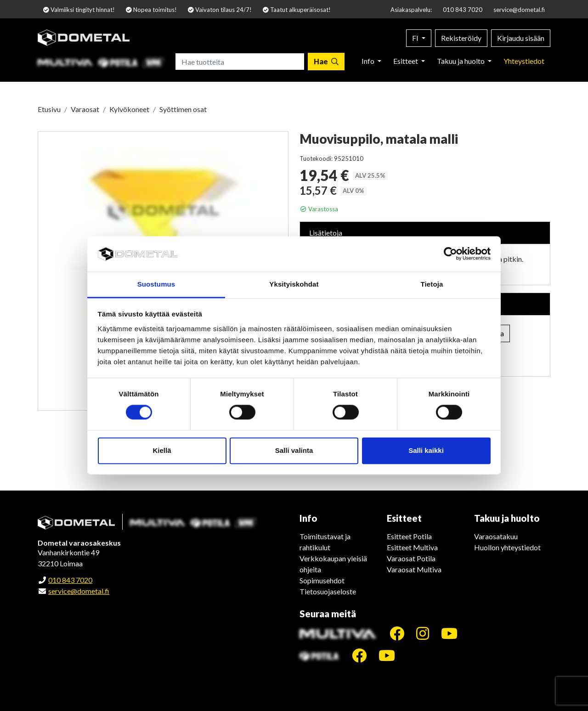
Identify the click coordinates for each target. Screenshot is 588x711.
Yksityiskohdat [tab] (294, 284)
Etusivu (49, 109)
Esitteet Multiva (412, 547)
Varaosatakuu (496, 536)
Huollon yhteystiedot (507, 547)
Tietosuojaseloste (328, 591)
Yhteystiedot (524, 61)
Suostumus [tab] (156, 284)
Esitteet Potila (409, 536)
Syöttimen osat (183, 109)
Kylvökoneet (129, 109)
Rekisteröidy (461, 38)
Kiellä (162, 450)
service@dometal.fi (519, 10)
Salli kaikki (426, 450)
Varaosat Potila (411, 558)
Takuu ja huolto (461, 61)
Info (369, 61)
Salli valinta (294, 450)
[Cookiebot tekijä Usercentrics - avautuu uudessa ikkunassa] (450, 254)
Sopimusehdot (322, 580)
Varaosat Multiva (414, 569)
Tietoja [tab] (432, 284)
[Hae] (326, 62)
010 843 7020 (463, 10)
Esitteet (406, 61)
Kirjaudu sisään (521, 38)
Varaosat (85, 109)
